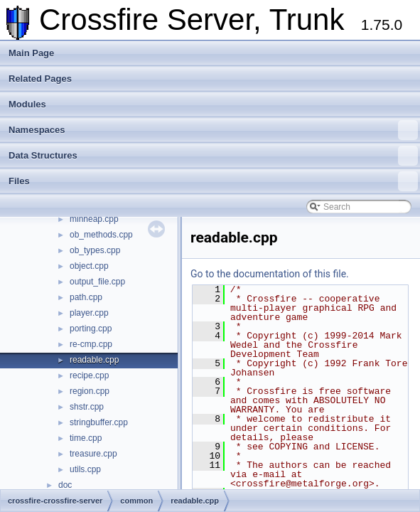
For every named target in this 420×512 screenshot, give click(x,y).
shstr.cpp (87, 407)
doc (65, 485)
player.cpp (89, 313)
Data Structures (213, 156)
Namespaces (213, 130)
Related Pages (40, 79)
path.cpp (86, 297)
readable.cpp (94, 360)
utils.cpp (85, 469)
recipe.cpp (89, 375)
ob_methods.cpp (101, 235)
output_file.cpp (97, 282)
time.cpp (86, 438)
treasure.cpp (93, 454)
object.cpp (89, 266)
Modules (27, 104)
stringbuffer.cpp (99, 422)
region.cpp (90, 391)
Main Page (31, 53)
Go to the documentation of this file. (270, 274)
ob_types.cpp (95, 250)
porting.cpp (91, 329)
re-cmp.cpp (91, 344)
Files (213, 181)
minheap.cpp (94, 219)
